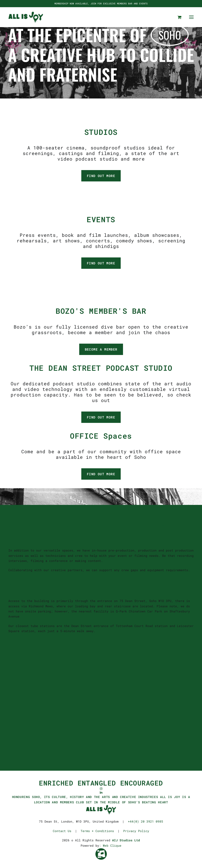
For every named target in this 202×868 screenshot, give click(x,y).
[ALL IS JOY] (26, 17)
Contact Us (62, 831)
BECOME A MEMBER (101, 349)
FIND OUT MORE (101, 176)
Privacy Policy (136, 831)
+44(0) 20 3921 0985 (145, 821)
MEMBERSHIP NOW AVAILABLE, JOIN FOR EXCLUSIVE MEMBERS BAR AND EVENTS (101, 4)
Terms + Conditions (97, 831)
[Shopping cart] (177, 17)
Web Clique (112, 846)
